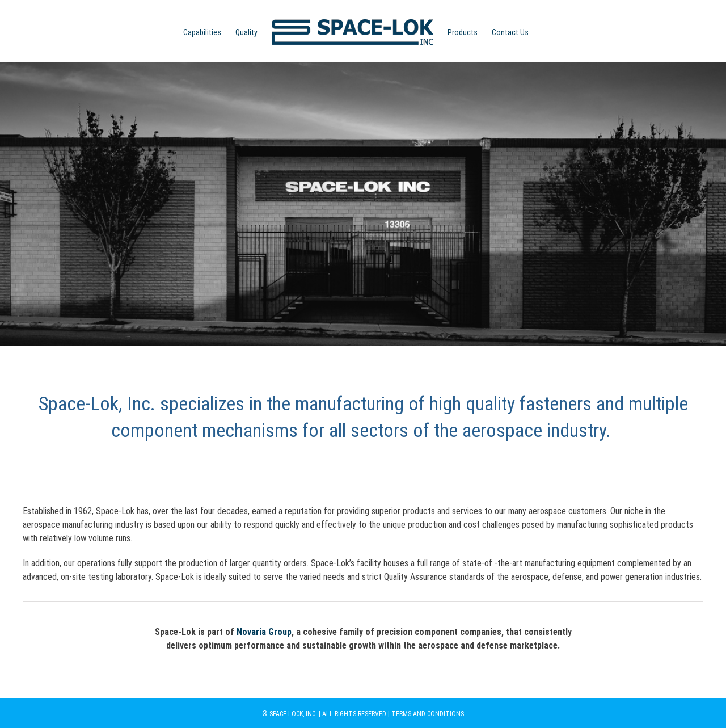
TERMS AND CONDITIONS (428, 714)
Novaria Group (264, 632)
